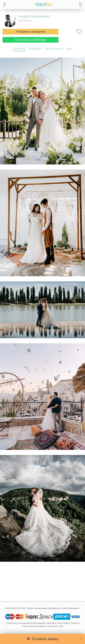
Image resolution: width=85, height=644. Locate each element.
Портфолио (19, 49)
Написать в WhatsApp (31, 40)
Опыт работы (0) (54, 49)
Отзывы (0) (35, 49)
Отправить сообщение (31, 32)
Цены (69, 49)
